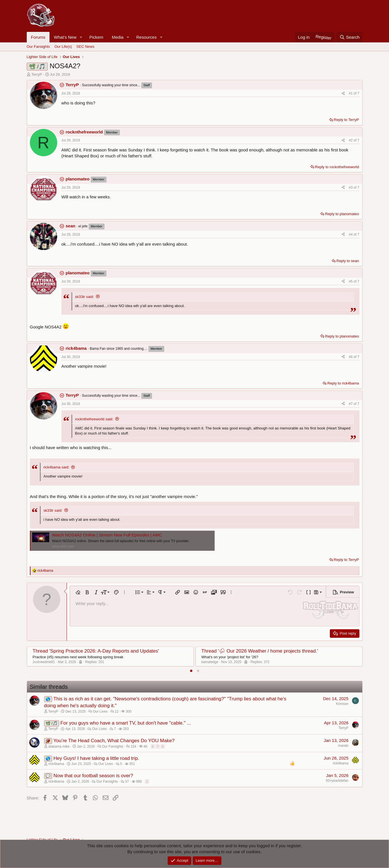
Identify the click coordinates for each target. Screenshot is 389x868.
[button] (81, 37)
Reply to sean (348, 261)
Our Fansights (38, 47)
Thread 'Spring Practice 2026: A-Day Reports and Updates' (96, 651)
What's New (65, 37)
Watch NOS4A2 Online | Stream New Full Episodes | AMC (107, 535)
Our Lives (100, 711)
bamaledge (210, 662)
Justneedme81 (44, 662)
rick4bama (340, 763)
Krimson (342, 704)
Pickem (96, 37)
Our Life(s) (63, 47)
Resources (147, 37)
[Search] (350, 37)
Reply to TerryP (346, 120)
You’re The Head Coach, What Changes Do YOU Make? (114, 741)
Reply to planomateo (342, 214)
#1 (351, 93)
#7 (351, 404)
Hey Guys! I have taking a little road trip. (96, 758)
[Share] (343, 93)
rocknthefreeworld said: (94, 419)
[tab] (191, 671)
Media (118, 37)
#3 (351, 188)
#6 (351, 357)
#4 (351, 235)
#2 (351, 140)
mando (343, 746)
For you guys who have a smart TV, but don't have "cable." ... (126, 723)
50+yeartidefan (337, 781)
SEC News (86, 47)
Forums (38, 37)
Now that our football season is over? (93, 776)
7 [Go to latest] (358, 93)
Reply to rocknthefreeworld (337, 167)
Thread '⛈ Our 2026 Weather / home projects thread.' (260, 651)
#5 (351, 281)
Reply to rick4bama (343, 383)
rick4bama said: (56, 467)
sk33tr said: (85, 297)
